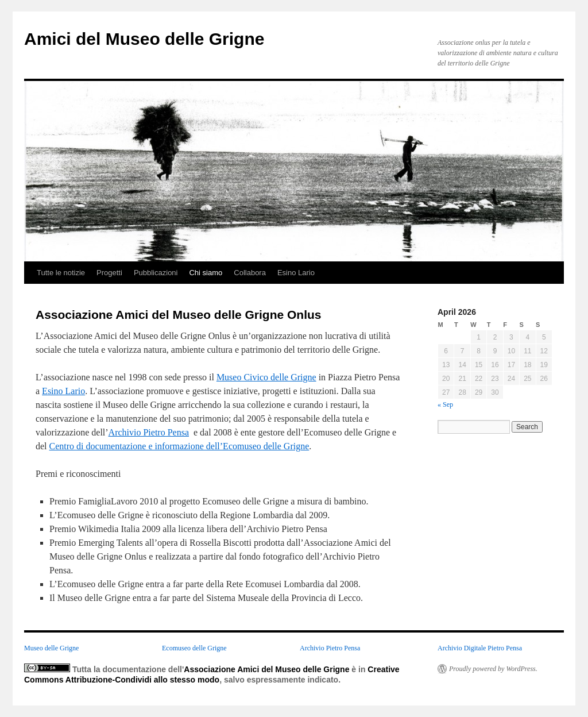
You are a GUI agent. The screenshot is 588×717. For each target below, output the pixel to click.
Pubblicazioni (156, 273)
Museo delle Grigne (51, 648)
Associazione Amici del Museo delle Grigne (266, 669)
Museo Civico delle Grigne (266, 377)
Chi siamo (206, 273)
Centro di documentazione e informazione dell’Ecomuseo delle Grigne (179, 446)
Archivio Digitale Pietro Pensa (480, 648)
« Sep (445, 404)
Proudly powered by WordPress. (493, 669)
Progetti (109, 273)
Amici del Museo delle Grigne (144, 39)
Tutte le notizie (61, 273)
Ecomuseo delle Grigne (194, 648)
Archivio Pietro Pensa (149, 432)
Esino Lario (296, 273)
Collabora (250, 273)
